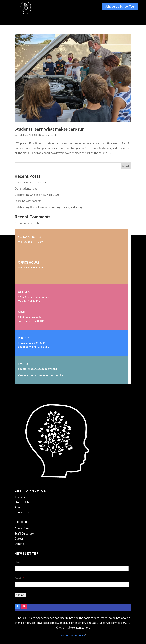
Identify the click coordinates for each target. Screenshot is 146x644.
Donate (19, 544)
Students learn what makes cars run (50, 129)
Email (19, 578)
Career (19, 538)
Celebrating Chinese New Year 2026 (37, 195)
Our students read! (27, 189)
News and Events (48, 135)
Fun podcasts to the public (31, 182)
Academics (21, 497)
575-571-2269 (41, 347)
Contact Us (22, 512)
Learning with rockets (28, 201)
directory (34, 375)
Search (126, 166)
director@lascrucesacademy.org (37, 369)
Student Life (22, 502)
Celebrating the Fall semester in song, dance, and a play (49, 207)
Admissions (22, 528)
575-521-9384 (37, 343)
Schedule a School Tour (120, 7)
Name (20, 562)
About (19, 507)
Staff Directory (24, 534)
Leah (20, 135)
